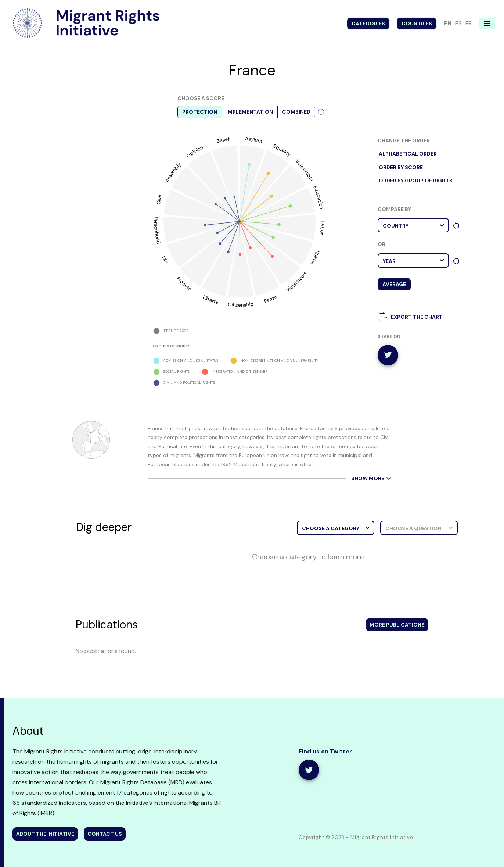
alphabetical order (408, 154)
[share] (309, 770)
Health (315, 257)
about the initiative (45, 834)
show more (372, 479)
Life (165, 260)
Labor (322, 228)
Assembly (173, 172)
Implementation (250, 112)
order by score (401, 167)
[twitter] (388, 355)
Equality (282, 150)
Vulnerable (305, 170)
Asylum (254, 140)
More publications (397, 625)
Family (271, 299)
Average (394, 284)
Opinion (195, 151)
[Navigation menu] (487, 24)
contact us (105, 834)
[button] (413, 225)
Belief (223, 140)
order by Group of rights (416, 181)
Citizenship (241, 304)
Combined (296, 112)
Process (184, 284)
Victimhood (296, 282)
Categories (368, 24)
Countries (417, 24)
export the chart (412, 316)
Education (318, 197)
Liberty (210, 299)
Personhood (157, 230)
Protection (200, 112)
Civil (159, 200)
